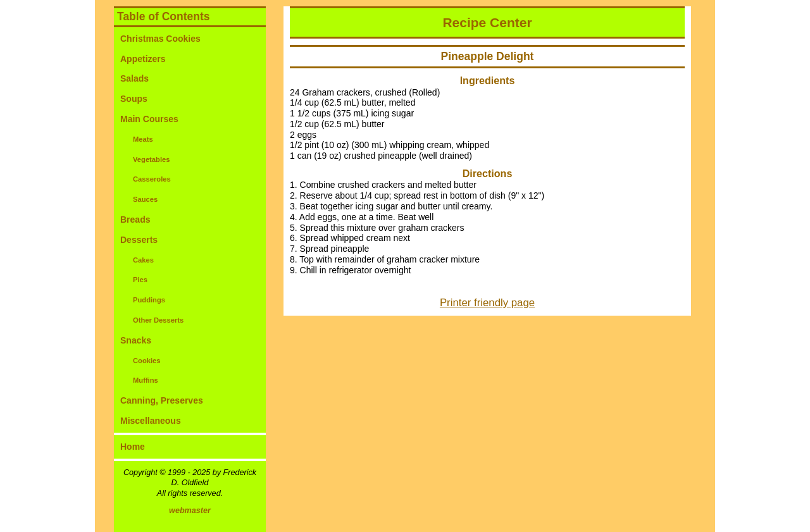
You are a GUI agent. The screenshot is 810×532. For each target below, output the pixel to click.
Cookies (147, 361)
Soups (134, 99)
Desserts (139, 240)
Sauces (145, 199)
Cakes (143, 260)
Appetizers (143, 59)
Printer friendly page (487, 303)
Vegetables (151, 159)
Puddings (149, 300)
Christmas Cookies (160, 39)
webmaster (190, 510)
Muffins (146, 380)
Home (133, 447)
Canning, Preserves (162, 400)
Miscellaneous (151, 421)
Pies (140, 280)
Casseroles (152, 179)
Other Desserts (158, 320)
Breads (135, 220)
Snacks (136, 340)
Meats (143, 139)
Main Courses (149, 119)
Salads (134, 78)
